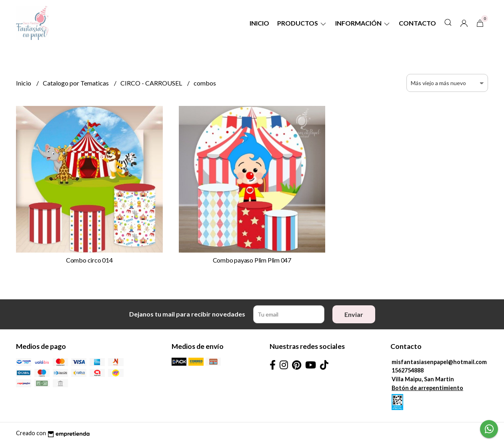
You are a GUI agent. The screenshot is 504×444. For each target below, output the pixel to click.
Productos (302, 23)
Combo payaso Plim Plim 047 (252, 260)
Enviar (354, 314)
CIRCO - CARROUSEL (152, 83)
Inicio (259, 23)
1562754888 (408, 370)
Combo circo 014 (89, 260)
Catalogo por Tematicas (76, 83)
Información (363, 23)
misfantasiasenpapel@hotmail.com (439, 362)
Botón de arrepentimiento (427, 388)
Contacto (417, 23)
